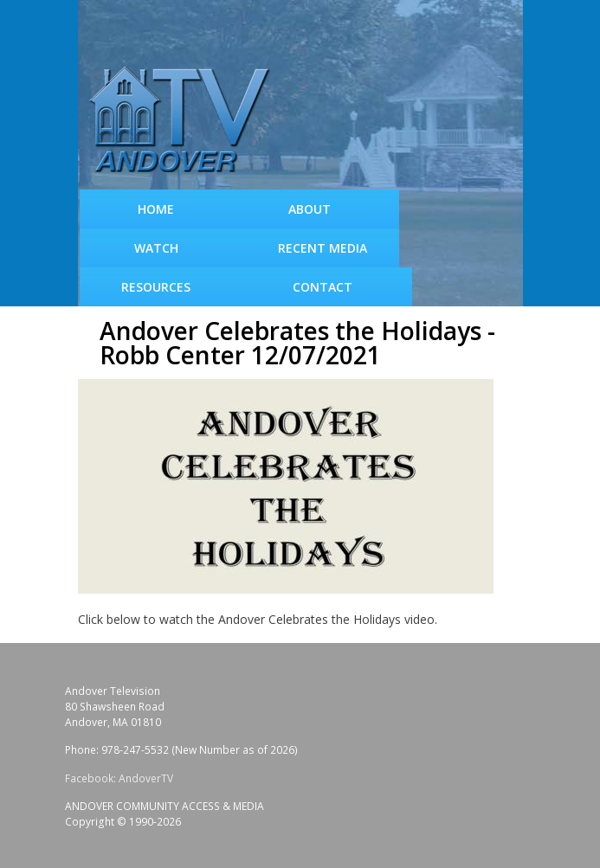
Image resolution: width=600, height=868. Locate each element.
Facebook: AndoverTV (119, 778)
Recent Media (323, 248)
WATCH (156, 248)
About (310, 209)
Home (156, 209)
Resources (156, 287)
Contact (323, 287)
